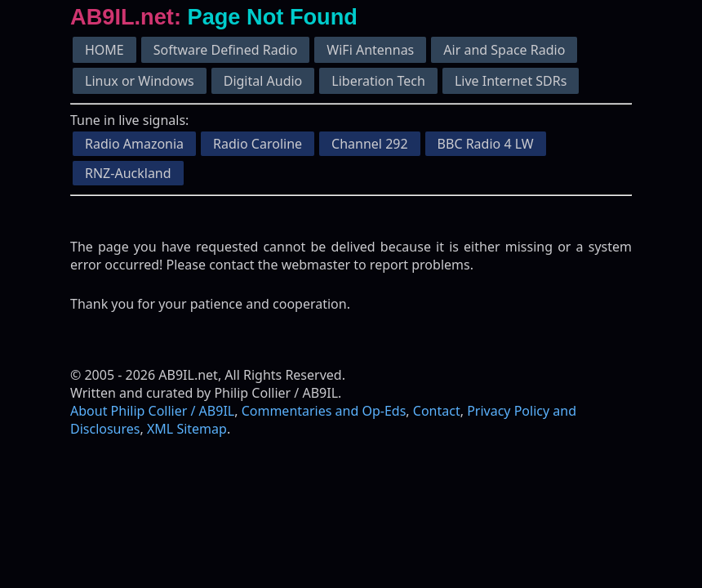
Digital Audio (263, 81)
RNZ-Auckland (128, 173)
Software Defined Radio (226, 50)
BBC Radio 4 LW (486, 144)
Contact (437, 411)
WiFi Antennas (370, 50)
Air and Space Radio (504, 50)
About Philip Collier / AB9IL (152, 411)
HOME (104, 50)
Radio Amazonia (134, 144)
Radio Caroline (258, 144)
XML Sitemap (187, 429)
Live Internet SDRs (511, 81)
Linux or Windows (140, 81)
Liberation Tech (378, 81)
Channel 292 (370, 144)
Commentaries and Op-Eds (324, 411)
